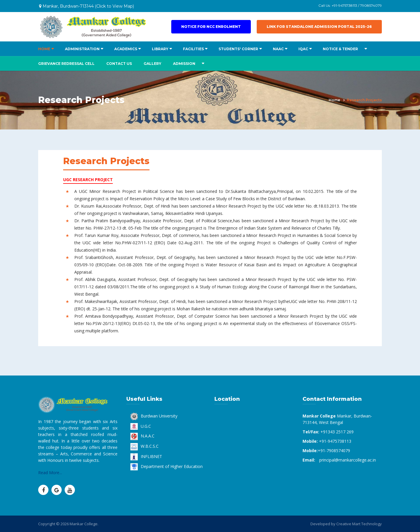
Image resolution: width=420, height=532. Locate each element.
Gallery (152, 64)
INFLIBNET (146, 456)
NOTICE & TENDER (340, 49)
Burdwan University (154, 416)
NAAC (278, 49)
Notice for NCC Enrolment (211, 27)
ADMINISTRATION (82, 49)
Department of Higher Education (167, 466)
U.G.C (141, 426)
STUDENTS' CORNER (238, 49)
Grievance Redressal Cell (66, 64)
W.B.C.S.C (145, 446)
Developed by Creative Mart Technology (346, 524)
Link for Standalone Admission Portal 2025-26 (319, 27)
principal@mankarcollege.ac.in (348, 460)
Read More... (50, 473)
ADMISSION (184, 64)
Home (334, 100)
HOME (44, 49)
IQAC (303, 49)
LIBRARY (160, 49)
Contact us (119, 64)
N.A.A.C (142, 436)
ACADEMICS (126, 49)
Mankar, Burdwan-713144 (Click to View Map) (86, 6)
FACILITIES (193, 49)
